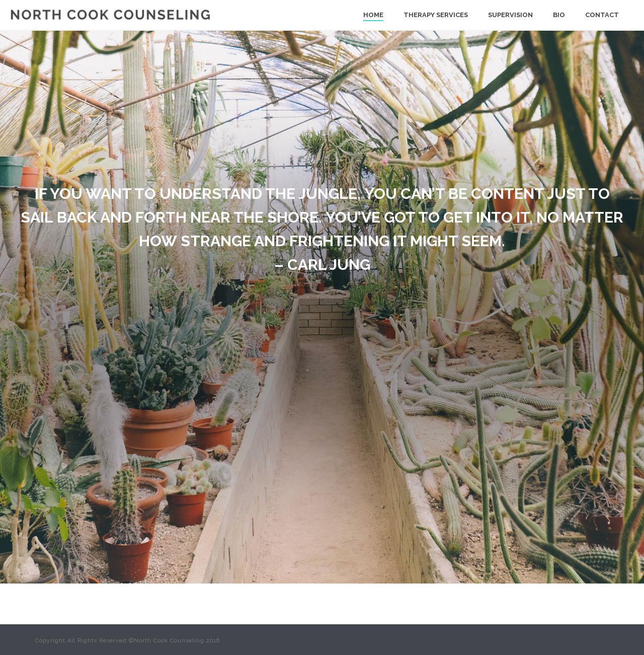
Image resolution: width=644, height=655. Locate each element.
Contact (602, 15)
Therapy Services (436, 15)
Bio (559, 15)
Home (373, 15)
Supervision (510, 15)
